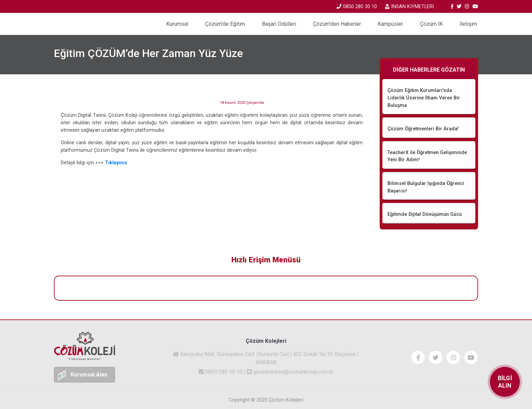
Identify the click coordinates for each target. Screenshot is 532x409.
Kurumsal (177, 24)
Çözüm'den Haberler (337, 24)
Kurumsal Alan (89, 375)
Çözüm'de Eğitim (225, 24)
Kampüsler (390, 24)
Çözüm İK (431, 24)
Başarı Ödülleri (279, 24)
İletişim (468, 24)
